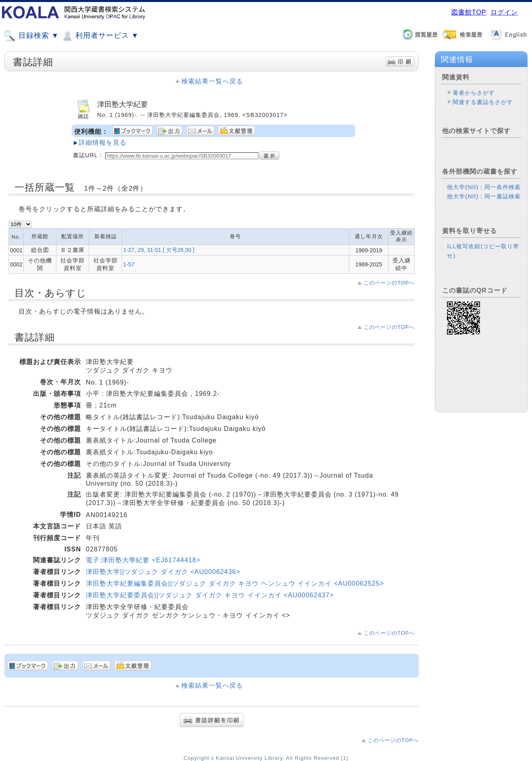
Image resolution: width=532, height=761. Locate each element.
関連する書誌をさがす (483, 102)
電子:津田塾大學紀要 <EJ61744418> (143, 560)
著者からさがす (474, 93)
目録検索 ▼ (31, 36)
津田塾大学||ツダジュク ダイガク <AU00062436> (163, 572)
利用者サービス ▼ (100, 36)
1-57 (129, 264)
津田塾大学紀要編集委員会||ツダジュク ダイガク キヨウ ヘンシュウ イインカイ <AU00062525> (235, 583)
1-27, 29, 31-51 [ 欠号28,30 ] (159, 250)
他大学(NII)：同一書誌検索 (484, 196)
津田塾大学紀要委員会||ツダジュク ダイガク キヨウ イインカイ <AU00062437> (210, 595)
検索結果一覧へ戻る (212, 81)
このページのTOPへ (389, 283)
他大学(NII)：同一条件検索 (484, 187)
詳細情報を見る (103, 142)
